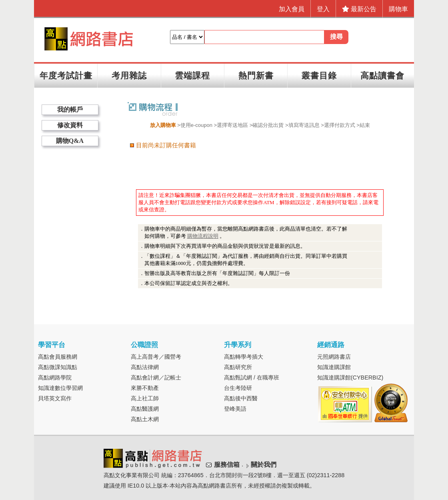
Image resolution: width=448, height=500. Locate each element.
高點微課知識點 (58, 367)
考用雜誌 (129, 75)
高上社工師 (145, 398)
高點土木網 (145, 419)
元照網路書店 (334, 357)
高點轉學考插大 (244, 357)
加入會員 (292, 9)
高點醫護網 (145, 409)
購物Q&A (70, 141)
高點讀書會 (382, 75)
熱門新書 (256, 75)
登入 (323, 9)
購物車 (398, 9)
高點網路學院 (55, 378)
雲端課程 (192, 75)
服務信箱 (227, 465)
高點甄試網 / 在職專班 (252, 378)
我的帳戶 (70, 109)
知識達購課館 (334, 367)
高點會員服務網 (58, 357)
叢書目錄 (319, 75)
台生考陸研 (238, 388)
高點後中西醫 (241, 398)
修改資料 (70, 125)
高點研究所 (238, 367)
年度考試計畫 (66, 75)
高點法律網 (145, 367)
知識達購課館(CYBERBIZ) (350, 378)
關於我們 (264, 465)
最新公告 (359, 9)
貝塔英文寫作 (55, 398)
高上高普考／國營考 (156, 357)
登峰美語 (235, 409)
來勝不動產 (145, 388)
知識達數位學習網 (60, 388)
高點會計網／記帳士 (156, 378)
